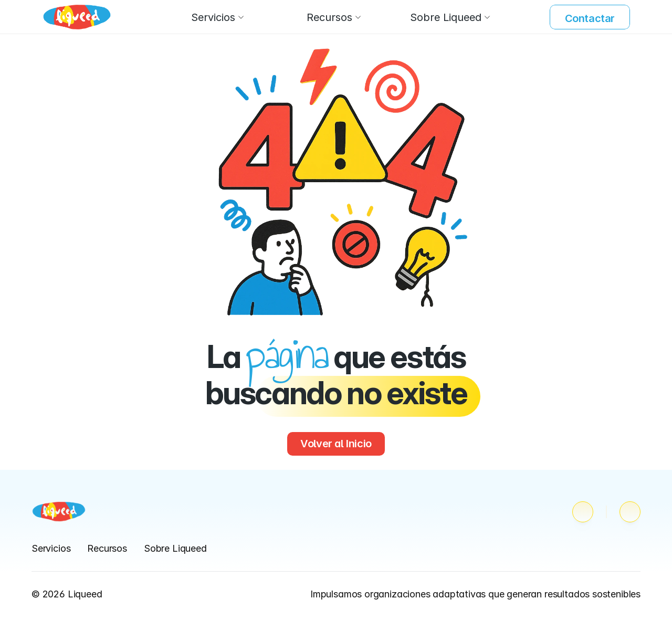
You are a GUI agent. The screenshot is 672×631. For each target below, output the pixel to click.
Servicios (51, 548)
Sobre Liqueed (175, 548)
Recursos (107, 548)
